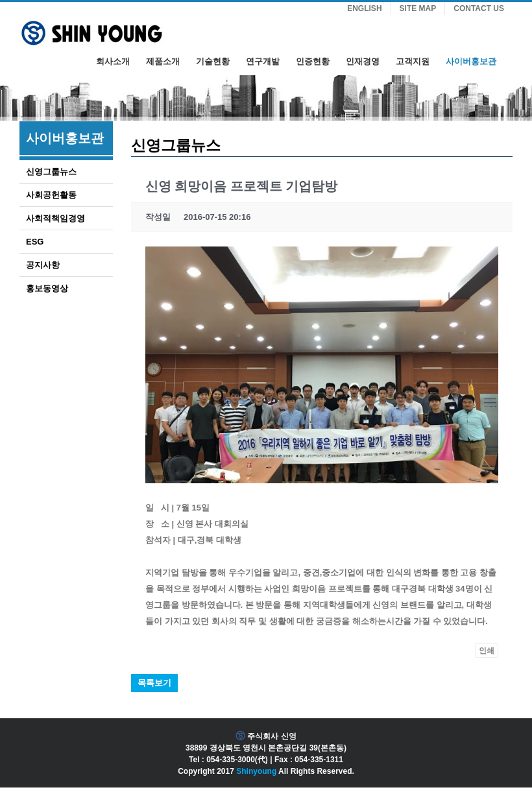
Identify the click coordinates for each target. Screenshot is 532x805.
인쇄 (487, 651)
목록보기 (154, 683)
